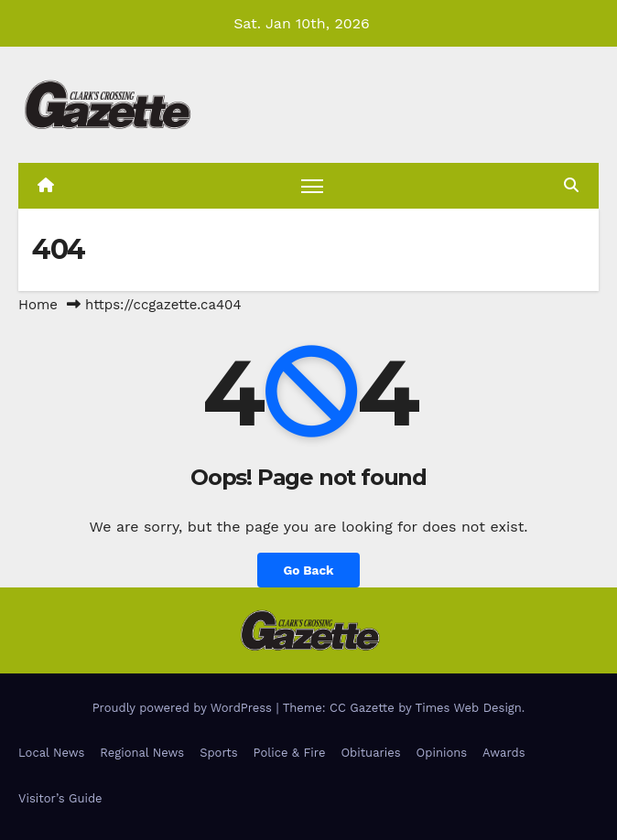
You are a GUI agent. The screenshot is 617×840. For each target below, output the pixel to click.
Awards (503, 753)
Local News (51, 753)
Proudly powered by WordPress (184, 708)
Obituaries (370, 753)
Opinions (442, 753)
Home (38, 305)
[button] (571, 185)
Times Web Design (469, 708)
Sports (218, 753)
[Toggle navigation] (312, 185)
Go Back (308, 570)
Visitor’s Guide (60, 798)
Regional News (142, 753)
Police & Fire (290, 753)
